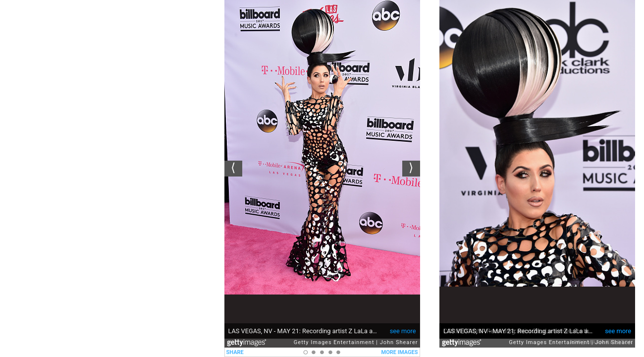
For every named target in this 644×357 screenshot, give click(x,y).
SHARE (235, 352)
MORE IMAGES (400, 352)
